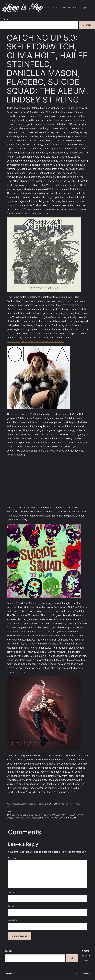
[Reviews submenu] (54, 8)
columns (47, 815)
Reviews (68, 804)
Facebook (86, 956)
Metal (58, 804)
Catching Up (17, 815)
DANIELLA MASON (59, 815)
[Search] (72, 958)
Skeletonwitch (45, 818)
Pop (62, 804)
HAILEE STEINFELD (76, 815)
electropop (42, 804)
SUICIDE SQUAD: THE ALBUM (64, 818)
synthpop (76, 804)
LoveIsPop (9, 974)
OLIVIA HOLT (25, 818)
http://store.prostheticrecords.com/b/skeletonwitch (35, 341)
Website (12, 920)
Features (51, 804)
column (40, 815)
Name (12, 892)
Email (12, 906)
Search (4, 19)
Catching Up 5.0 (30, 815)
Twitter (85, 960)
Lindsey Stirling (13, 818)
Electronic (33, 804)
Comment (14, 858)
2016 (9, 815)
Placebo (35, 818)
